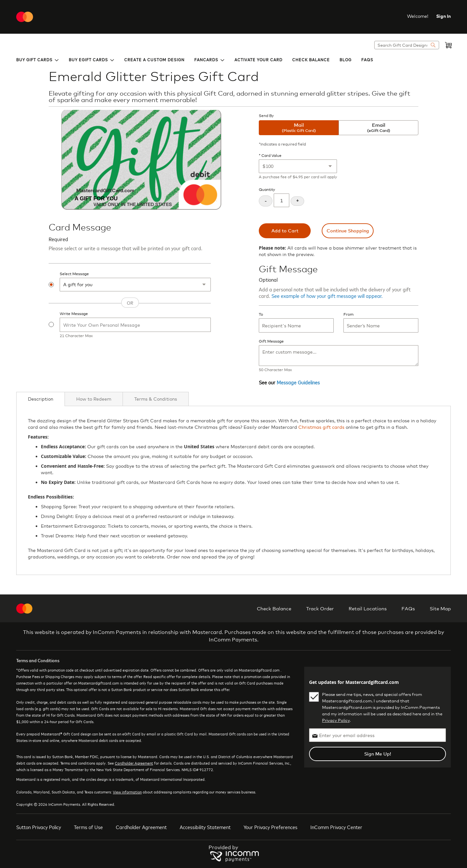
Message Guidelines (298, 382)
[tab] (41, 399)
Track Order (320, 608)
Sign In (443, 16)
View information (127, 792)
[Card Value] (298, 166)
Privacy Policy (336, 720)
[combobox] (407, 45)
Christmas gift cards (321, 427)
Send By (266, 116)
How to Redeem (94, 399)
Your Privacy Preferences (270, 827)
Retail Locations (368, 608)
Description (41, 399)
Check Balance (274, 608)
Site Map (440, 608)
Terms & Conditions (156, 399)
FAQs (408, 608)
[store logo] (25, 17)
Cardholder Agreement (134, 763)
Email (378, 128)
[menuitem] (38, 59)
